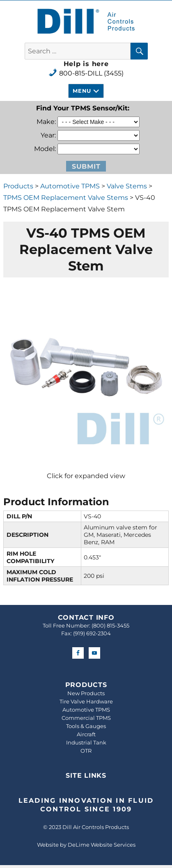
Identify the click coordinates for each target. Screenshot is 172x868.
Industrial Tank (86, 742)
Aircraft (86, 734)
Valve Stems (127, 186)
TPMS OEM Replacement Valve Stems (66, 198)
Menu (82, 91)
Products (18, 186)
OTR (86, 751)
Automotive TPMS (70, 186)
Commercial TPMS (86, 718)
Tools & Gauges (86, 726)
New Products (86, 693)
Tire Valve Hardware (86, 701)
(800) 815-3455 (110, 625)
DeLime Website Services (102, 845)
